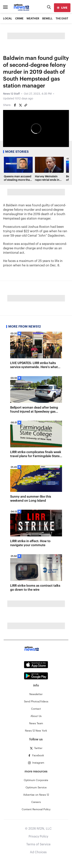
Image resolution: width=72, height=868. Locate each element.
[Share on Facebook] (15, 105)
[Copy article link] (26, 105)
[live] (62, 8)
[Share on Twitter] (20, 105)
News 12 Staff (11, 94)
